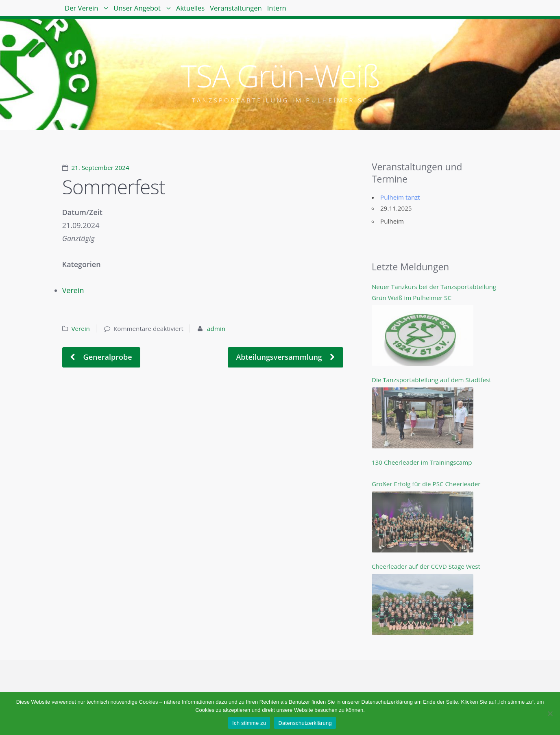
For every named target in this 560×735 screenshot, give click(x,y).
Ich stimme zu (249, 723)
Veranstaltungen (288, 12)
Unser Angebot (159, 12)
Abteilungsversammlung (280, 357)
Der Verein (88, 12)
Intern (343, 12)
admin (216, 328)
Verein (73, 290)
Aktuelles (228, 12)
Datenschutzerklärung (305, 723)
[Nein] (550, 713)
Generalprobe (107, 357)
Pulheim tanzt (400, 197)
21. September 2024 (100, 167)
